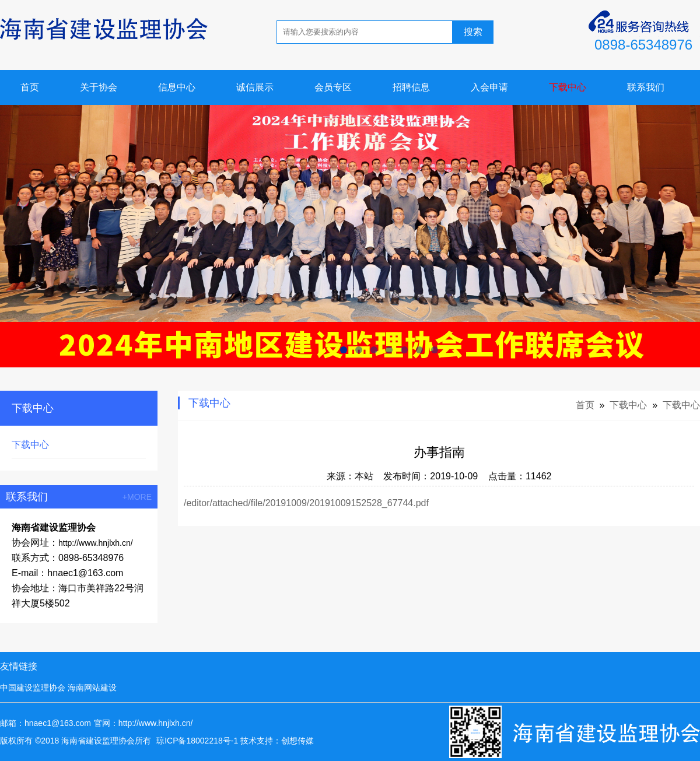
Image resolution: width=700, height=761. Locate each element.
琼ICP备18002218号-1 (197, 741)
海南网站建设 (92, 688)
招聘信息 (411, 87)
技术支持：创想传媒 (277, 741)
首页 (30, 87)
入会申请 (489, 87)
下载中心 (568, 87)
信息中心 (177, 87)
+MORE (137, 497)
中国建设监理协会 (33, 688)
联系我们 (646, 87)
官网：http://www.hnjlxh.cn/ (143, 723)
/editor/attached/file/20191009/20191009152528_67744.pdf (306, 503)
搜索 (473, 32)
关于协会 (99, 87)
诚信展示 (255, 87)
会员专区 (333, 87)
